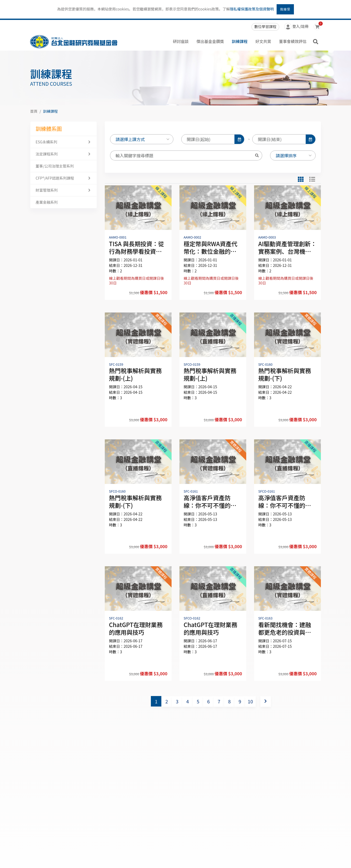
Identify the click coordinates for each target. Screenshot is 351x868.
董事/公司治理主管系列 (55, 166)
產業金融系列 (47, 202)
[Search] (181, 157)
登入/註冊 (296, 27)
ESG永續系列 (46, 142)
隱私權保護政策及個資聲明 (252, 9)
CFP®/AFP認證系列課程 (55, 178)
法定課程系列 (47, 154)
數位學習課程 (265, 26)
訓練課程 (240, 41)
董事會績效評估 (293, 41)
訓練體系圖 (49, 129)
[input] (208, 141)
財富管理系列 (47, 190)
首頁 (34, 111)
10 (250, 701)
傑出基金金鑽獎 (210, 41)
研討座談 (181, 41)
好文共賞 (263, 41)
